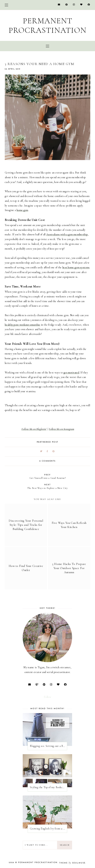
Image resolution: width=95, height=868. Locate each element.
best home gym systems (76, 267)
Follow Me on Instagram (61, 429)
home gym (22, 210)
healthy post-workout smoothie (23, 325)
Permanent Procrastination (48, 25)
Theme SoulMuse (72, 863)
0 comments (47, 461)
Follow (47, 697)
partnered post (47, 442)
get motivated (71, 373)
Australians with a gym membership (67, 234)
